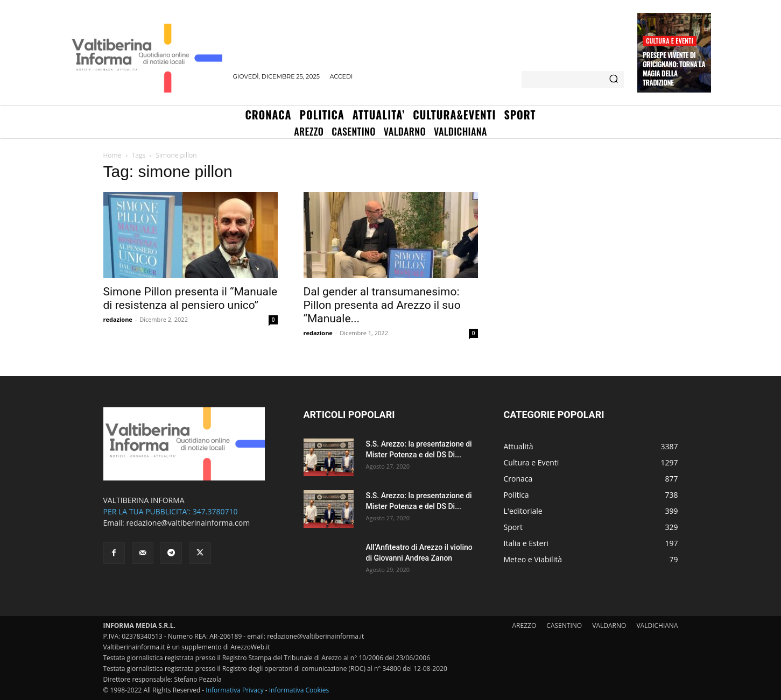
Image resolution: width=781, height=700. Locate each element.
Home (112, 155)
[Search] (614, 80)
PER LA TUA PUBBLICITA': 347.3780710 (171, 511)
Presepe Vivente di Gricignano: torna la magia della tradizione (674, 69)
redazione (118, 319)
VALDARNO (609, 625)
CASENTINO (564, 625)
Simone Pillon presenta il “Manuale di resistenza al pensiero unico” (191, 298)
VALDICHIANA (657, 625)
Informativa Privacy (234, 690)
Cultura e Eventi (670, 41)
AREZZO (525, 625)
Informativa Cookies (299, 690)
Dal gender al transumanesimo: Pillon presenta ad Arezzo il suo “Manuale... (382, 305)
